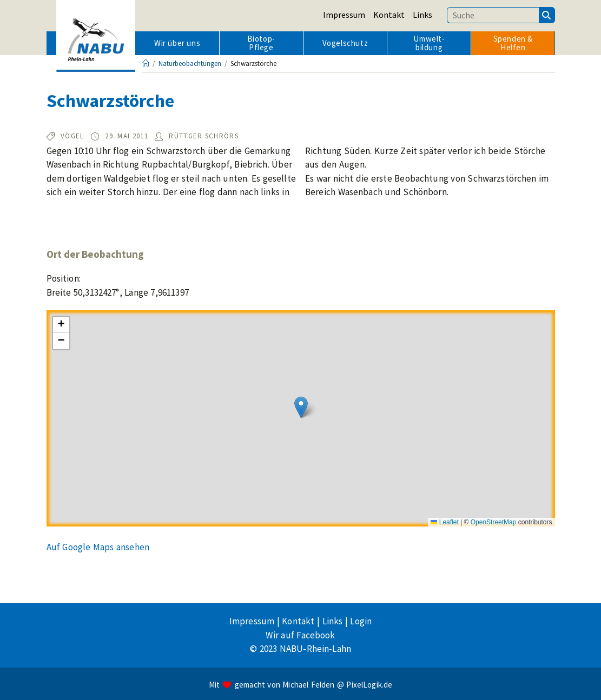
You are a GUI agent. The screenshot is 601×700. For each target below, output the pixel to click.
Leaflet (444, 522)
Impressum (344, 15)
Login (361, 621)
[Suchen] (547, 15)
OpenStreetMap (494, 522)
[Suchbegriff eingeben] (493, 15)
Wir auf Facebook (300, 635)
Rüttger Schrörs (204, 136)
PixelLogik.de (369, 685)
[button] (301, 407)
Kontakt (389, 15)
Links (422, 15)
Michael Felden (308, 685)
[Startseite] (146, 64)
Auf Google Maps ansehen (98, 547)
